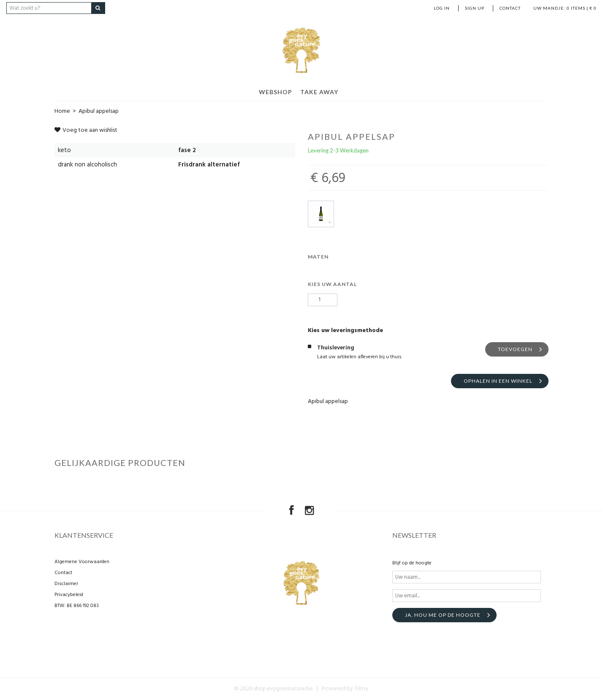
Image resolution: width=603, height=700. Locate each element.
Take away (319, 92)
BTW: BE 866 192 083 (77, 606)
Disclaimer (66, 584)
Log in (442, 8)
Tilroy (361, 689)
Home (62, 111)
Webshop (276, 92)
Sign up (475, 8)
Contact (510, 8)
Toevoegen (515, 349)
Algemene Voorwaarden (82, 562)
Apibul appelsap (99, 111)
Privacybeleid (69, 595)
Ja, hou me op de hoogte (443, 615)
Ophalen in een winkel (498, 381)
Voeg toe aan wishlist (86, 130)
